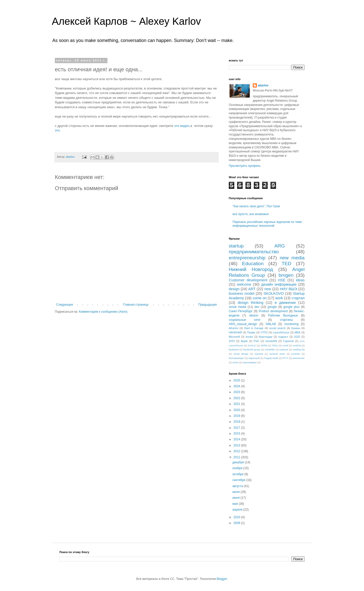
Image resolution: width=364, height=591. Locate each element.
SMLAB (271, 324)
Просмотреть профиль (245, 166)
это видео (182, 126)
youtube (296, 354)
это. (58, 130)
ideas (300, 280)
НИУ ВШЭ (288, 289)
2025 (237, 380)
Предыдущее (208, 305)
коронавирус (250, 362)
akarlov (263, 85)
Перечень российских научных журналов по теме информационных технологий (267, 224)
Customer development (248, 280)
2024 (237, 386)
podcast (284, 349)
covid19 (297, 345)
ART (252, 289)
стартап (298, 298)
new (268, 289)
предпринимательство (254, 252)
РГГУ (285, 358)
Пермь (251, 332)
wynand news (277, 354)
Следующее (65, 305)
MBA (297, 332)
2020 (297, 337)
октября (238, 474)
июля (236, 492)
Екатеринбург (236, 358)
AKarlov (234, 328)
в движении (285, 303)
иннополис (299, 358)
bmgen (286, 275)
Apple (244, 341)
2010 (237, 517)
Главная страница (136, 305)
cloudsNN (271, 341)
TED (286, 264)
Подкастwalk (271, 358)
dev (257, 307)
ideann (254, 315)
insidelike (270, 349)
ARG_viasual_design (243, 324)
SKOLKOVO (274, 293)
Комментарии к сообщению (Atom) (103, 312)
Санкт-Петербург (241, 311)
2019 (237, 416)
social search (277, 328)
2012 (237, 451)
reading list (299, 349)
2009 (237, 523)
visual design (241, 354)
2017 (237, 428)
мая (235, 504)
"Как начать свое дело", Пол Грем (256, 206)
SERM (264, 345)
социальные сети (244, 320)
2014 (237, 439)
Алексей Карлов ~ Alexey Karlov (126, 21)
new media (292, 258)
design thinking (251, 303)
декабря (238, 462)
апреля (238, 510)
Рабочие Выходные (283, 315)
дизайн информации (279, 284)
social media (237, 307)
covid (285, 345)
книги (235, 362)
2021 (237, 404)
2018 (237, 422)
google (272, 307)
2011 (237, 457)
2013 (237, 445)
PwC (256, 341)
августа (238, 486)
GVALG (252, 345)
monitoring (291, 324)
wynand (259, 354)
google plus (291, 307)
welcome (244, 284)
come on (260, 298)
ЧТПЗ (264, 332)
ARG (280, 246)
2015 (237, 434)
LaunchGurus (281, 332)
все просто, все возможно (251, 214)
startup (236, 246)
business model (242, 293)
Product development (273, 311)
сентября (239, 480)
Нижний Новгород (251, 269)
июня (236, 498)
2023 (232, 341)
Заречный (254, 358)
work (279, 298)
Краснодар (266, 337)
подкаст (283, 337)
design (234, 289)
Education (253, 264)
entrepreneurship (247, 258)
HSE (282, 280)
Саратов (288, 341)
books (249, 337)
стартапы (286, 320)
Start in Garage (254, 328)
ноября (238, 468)
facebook (234, 349)
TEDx (275, 345)
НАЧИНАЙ (235, 332)
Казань (296, 328)
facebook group (252, 349)
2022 (237, 398)
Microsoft (234, 337)
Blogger (222, 579)
